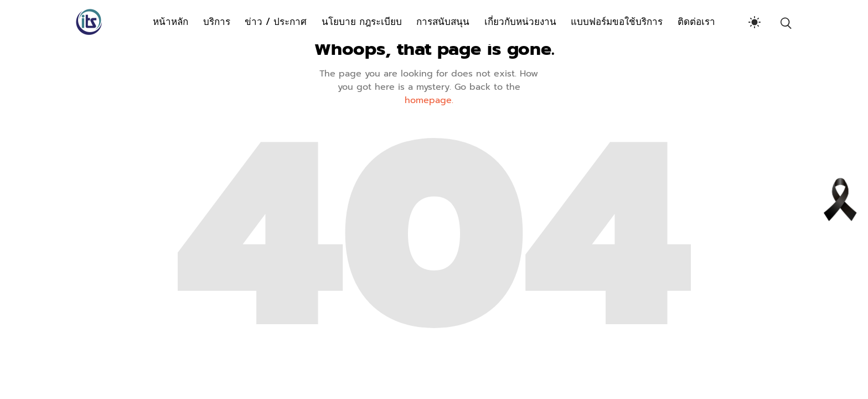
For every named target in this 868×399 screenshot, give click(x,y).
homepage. (429, 100)
